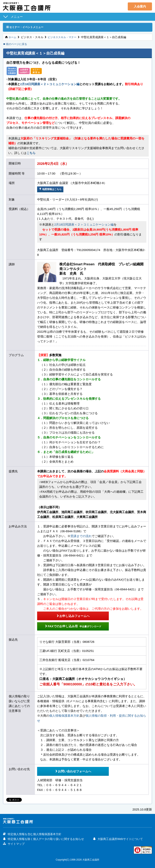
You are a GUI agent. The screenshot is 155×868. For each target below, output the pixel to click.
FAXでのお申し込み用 (69, 626)
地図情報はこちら (51, 190)
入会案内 (140, 6)
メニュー (17, 17)
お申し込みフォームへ (69, 615)
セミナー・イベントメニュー (26, 27)
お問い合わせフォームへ (69, 770)
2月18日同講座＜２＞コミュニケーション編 (50, 84)
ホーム (13, 37)
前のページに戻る (16, 44)
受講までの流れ (81, 536)
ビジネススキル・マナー (64, 37)
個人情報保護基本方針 (64, 715)
